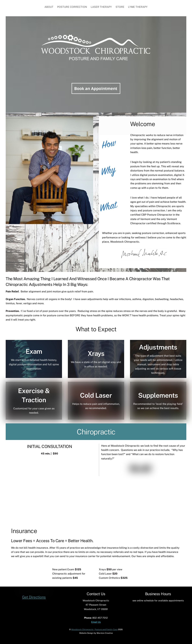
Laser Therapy (101, 7)
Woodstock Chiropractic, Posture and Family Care (94, 631)
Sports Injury (119, 494)
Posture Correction (72, 7)
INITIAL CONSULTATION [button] (49, 446)
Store (120, 7)
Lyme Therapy (138, 7)
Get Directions (34, 623)
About (49, 7)
